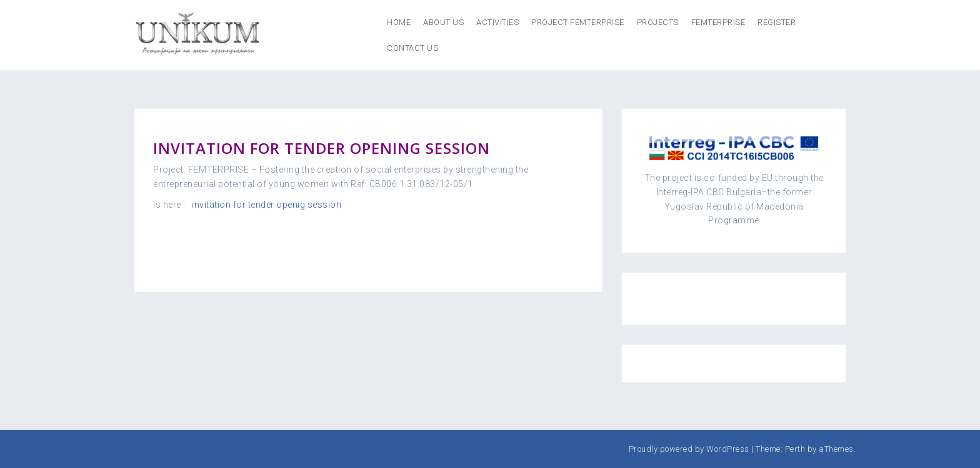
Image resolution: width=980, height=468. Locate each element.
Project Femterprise (578, 22)
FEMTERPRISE (718, 22)
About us (443, 22)
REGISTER (777, 22)
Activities (497, 22)
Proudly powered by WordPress (689, 449)
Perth (795, 449)
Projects (658, 22)
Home (399, 22)
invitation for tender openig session (267, 205)
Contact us (412, 48)
